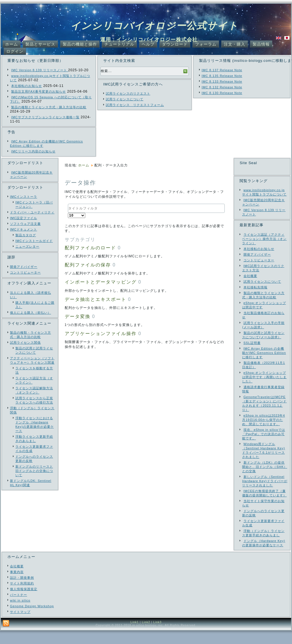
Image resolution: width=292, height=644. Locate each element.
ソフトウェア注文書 (25, 224)
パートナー (19, 608)
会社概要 (17, 580)
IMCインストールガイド (34, 241)
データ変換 (78, 316)
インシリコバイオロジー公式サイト (154, 26)
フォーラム (206, 44)
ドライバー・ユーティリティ (32, 212)
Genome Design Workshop (32, 619)
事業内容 (17, 585)
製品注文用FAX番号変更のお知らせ (38, 91)
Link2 (146, 636)
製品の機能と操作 (80, 44)
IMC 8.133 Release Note (222, 81)
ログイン (15, 51)
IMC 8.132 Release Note (222, 87)
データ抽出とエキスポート (96, 299)
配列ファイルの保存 (88, 265)
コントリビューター (25, 272)
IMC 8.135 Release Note (222, 76)
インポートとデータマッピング (101, 282)
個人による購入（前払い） (31, 313)
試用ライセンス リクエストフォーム (135, 105)
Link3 (158, 636)
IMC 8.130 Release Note (222, 93)
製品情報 (261, 44)
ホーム (12, 44)
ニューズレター (27, 246)
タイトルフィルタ (68, 204)
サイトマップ (20, 625)
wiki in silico (20, 614)
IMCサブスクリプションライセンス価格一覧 (45, 117)
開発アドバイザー (24, 267)
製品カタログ (26, 235)
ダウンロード (175, 44)
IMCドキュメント (24, 229)
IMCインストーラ (24, 197)
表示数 (68, 213)
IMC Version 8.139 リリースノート (40, 70)
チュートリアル (119, 44)
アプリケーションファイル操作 (101, 334)
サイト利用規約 (22, 597)
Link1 (134, 636)
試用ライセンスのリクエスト (128, 93)
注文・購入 (235, 44)
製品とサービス (40, 44)
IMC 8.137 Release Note (222, 70)
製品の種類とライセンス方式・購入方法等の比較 (49, 107)
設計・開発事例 (22, 591)
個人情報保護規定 (24, 602)
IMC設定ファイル (24, 218)
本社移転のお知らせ (27, 86)
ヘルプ (148, 44)
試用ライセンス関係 (25, 343)
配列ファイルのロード (90, 248)
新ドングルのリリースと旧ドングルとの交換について (34, 471)
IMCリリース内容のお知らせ (33, 151)
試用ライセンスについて (125, 99)
